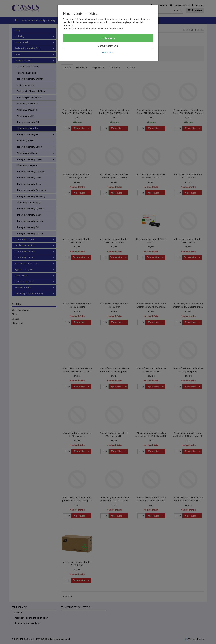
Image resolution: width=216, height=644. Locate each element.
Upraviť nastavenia (108, 46)
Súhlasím (108, 38)
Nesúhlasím (108, 53)
